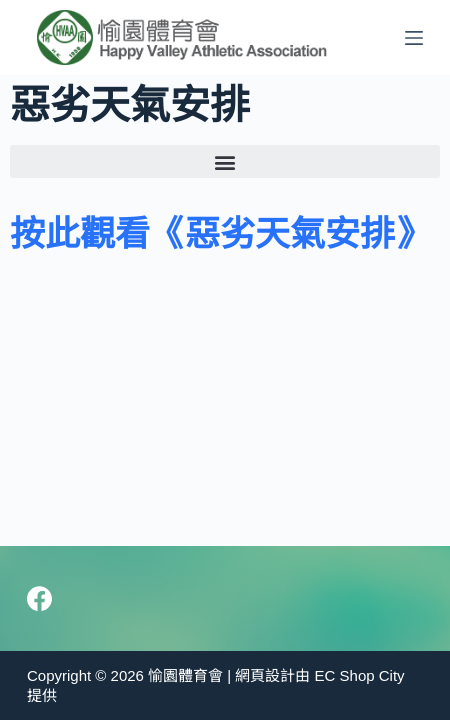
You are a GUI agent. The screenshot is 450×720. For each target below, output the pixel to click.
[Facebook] (39, 598)
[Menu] (414, 38)
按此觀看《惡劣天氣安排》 (220, 233)
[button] (225, 161)
